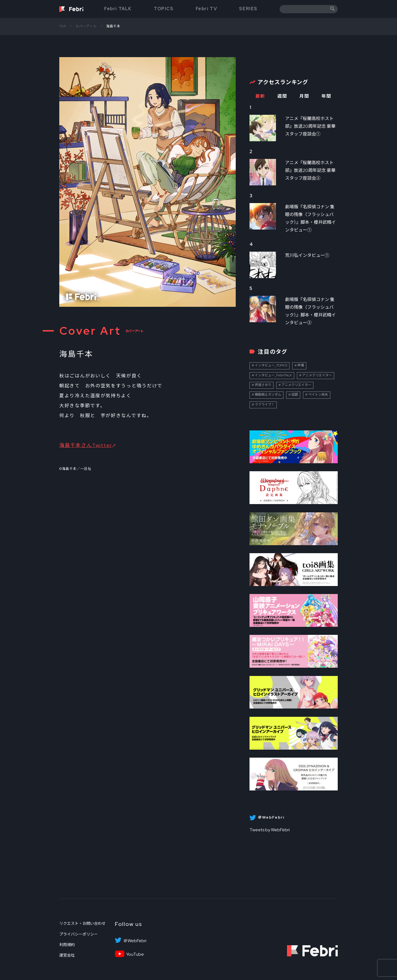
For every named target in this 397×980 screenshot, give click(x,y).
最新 (260, 96)
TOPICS (164, 9)
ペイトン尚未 (318, 395)
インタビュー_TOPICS (271, 365)
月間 (304, 96)
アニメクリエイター (317, 375)
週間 (282, 96)
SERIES (248, 9)
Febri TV (206, 9)
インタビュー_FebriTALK (273, 375)
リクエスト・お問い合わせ (82, 923)
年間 (326, 96)
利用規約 (67, 945)
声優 (301, 365)
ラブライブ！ (265, 404)
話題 (295, 395)
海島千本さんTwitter (86, 445)
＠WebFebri (135, 941)
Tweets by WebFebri (270, 830)
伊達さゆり (263, 385)
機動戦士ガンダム (268, 395)
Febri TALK (118, 9)
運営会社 (67, 955)
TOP (63, 26)
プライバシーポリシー (79, 934)
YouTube (135, 954)
